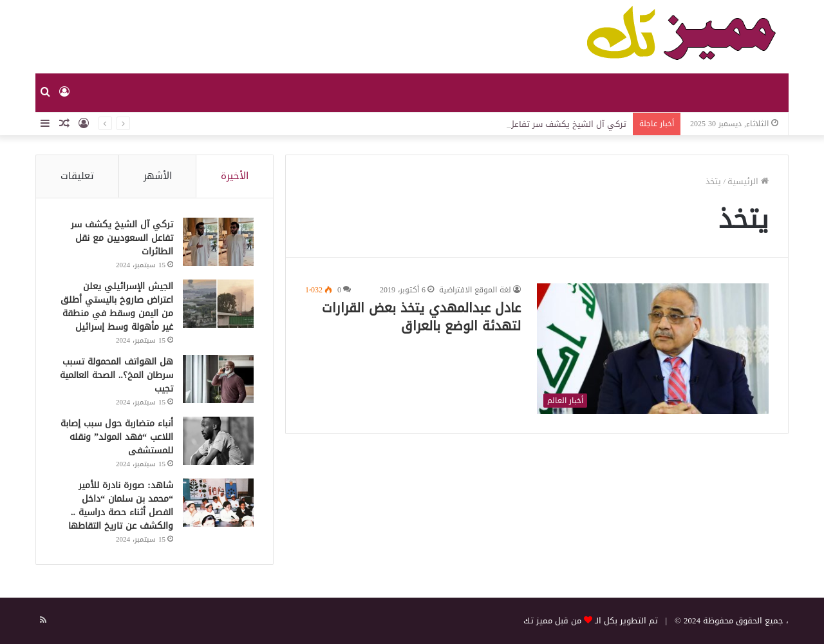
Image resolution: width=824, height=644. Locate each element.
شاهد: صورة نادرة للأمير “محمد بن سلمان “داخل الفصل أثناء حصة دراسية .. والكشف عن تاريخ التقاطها (121, 506)
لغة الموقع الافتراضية (475, 290)
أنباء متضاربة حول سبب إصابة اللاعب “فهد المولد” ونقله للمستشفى (117, 437)
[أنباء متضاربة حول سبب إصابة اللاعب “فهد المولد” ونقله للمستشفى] (218, 441)
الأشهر (158, 176)
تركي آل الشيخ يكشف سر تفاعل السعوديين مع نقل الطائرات (122, 238)
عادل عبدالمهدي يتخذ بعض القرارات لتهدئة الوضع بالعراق (421, 317)
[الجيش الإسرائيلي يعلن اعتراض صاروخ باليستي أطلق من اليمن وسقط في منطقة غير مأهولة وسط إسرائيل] (218, 304)
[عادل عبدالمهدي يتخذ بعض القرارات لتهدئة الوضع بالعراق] (653, 349)
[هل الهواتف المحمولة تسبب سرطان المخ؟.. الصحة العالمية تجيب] (218, 379)
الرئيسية (748, 181)
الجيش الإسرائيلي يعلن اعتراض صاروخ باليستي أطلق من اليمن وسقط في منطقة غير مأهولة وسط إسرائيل (117, 307)
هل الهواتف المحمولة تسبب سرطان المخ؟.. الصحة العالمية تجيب (117, 375)
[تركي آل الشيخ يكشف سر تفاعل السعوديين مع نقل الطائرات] (218, 242)
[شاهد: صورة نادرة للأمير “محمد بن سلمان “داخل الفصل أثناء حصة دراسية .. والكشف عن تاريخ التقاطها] (218, 503)
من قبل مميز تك (552, 620)
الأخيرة (235, 176)
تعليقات (77, 176)
